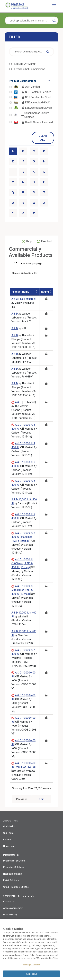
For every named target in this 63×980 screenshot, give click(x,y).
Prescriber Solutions (14, 867)
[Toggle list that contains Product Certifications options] (31, 81)
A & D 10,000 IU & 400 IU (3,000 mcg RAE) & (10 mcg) (23, 537)
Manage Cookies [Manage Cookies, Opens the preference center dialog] (32, 965)
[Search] (54, 20)
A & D (15, 314)
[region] (31, 950)
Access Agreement (13, 908)
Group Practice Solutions (16, 887)
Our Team (8, 833)
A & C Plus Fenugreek (24, 299)
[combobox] (31, 52)
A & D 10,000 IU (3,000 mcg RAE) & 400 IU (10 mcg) (22, 563)
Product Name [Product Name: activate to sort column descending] (20, 292)
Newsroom (9, 846)
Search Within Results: (31, 278)
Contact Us (9, 901)
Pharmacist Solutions (14, 861)
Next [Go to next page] (41, 799)
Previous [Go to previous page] (22, 799)
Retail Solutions (11, 880)
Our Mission (9, 826)
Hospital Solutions (13, 874)
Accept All (31, 974)
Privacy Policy (10, 915)
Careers (7, 840)
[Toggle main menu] (54, 6)
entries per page (27, 263)
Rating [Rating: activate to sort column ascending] (45, 292)
